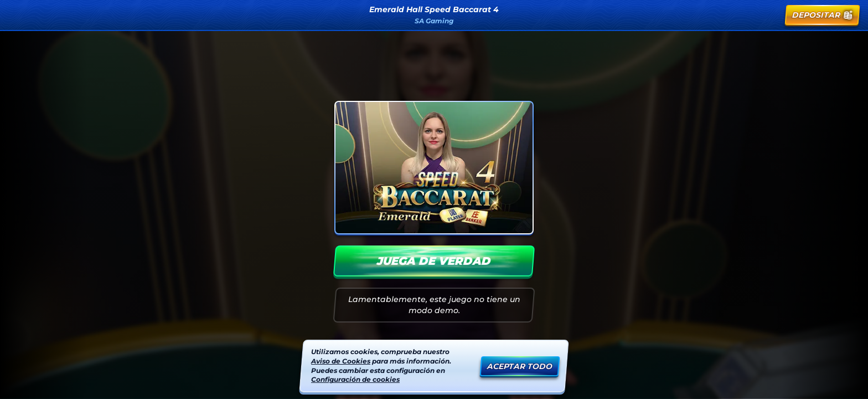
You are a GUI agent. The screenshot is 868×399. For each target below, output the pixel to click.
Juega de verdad (434, 261)
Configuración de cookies (355, 380)
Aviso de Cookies (341, 361)
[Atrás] (20, 15)
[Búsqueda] (742, 15)
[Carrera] (769, 15)
